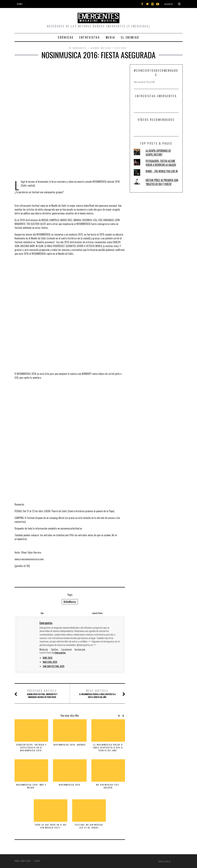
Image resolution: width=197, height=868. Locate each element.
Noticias (106, 48)
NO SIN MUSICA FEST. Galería (108, 786)
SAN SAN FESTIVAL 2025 (54, 666)
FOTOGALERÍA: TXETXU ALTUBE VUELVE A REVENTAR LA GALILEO (161, 163)
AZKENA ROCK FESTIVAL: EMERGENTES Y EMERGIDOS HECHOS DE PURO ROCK (42, 693)
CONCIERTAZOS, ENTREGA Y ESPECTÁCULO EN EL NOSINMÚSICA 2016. (31, 748)
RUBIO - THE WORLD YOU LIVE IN (162, 171)
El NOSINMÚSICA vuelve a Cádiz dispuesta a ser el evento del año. (97, 693)
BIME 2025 (48, 658)
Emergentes (60, 653)
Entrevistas (90, 37)
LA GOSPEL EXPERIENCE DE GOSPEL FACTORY (158, 153)
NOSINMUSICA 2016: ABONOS (70, 745)
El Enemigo (130, 37)
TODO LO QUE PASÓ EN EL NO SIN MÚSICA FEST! (50, 826)
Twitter (55, 649)
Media (111, 37)
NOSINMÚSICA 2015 (70, 785)
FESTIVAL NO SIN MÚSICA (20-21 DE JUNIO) (89, 826)
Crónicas (66, 37)
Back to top (165, 861)
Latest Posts (97, 613)
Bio (42, 613)
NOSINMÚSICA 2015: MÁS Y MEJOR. (31, 786)
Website (44, 649)
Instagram (80, 649)
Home (20, 4)
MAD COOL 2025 (50, 662)
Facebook (66, 649)
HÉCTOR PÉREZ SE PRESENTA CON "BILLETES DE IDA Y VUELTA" (162, 182)
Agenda (95, 48)
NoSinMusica (70, 602)
